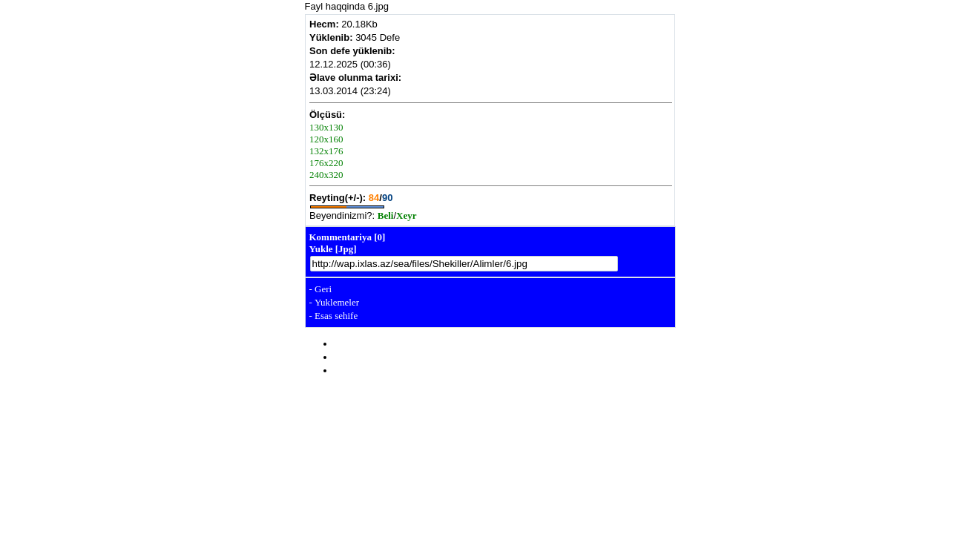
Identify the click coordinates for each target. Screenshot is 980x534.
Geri (323, 289)
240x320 (326, 175)
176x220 (326, 163)
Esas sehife (336, 316)
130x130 (326, 127)
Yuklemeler (337, 302)
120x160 (326, 139)
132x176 (326, 151)
